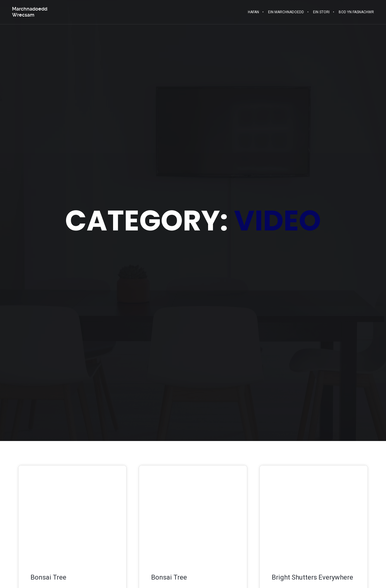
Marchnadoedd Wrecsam (30, 12)
